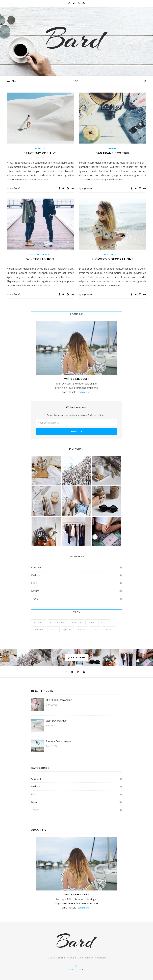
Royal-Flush (15, 188)
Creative (108, 255)
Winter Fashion (40, 259)
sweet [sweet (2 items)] (82, 629)
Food (113, 148)
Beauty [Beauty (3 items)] (77, 622)
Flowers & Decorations (113, 259)
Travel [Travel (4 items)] (109, 629)
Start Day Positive (40, 153)
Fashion (40, 148)
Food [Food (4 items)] (104, 622)
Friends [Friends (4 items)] (39, 629)
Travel (46, 255)
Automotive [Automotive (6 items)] (58, 622)
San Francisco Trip (113, 153)
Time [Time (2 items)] (95, 629)
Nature (35, 255)
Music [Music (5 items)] (53, 629)
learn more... (84, 392)
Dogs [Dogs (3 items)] (91, 622)
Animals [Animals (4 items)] (39, 622)
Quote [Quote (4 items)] (68, 629)
